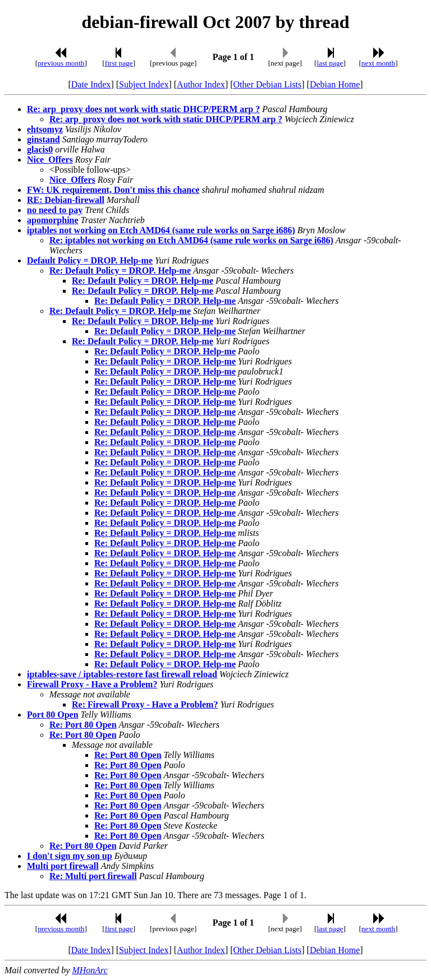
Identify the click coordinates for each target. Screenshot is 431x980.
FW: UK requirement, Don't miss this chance (113, 190)
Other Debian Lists (268, 84)
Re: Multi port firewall (93, 876)
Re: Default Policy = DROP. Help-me (120, 271)
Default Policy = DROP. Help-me (90, 260)
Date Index (91, 84)
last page (330, 63)
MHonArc (90, 970)
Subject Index (144, 84)
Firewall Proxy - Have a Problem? (92, 684)
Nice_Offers (50, 160)
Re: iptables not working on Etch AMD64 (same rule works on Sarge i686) (191, 240)
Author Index (201, 84)
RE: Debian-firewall (66, 200)
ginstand (43, 139)
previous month (61, 63)
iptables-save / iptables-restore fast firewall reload (122, 674)
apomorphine (53, 220)
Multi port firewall (63, 866)
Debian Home (335, 84)
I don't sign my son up (70, 856)
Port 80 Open (53, 715)
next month (378, 63)
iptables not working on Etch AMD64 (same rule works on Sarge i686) (161, 230)
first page (119, 63)
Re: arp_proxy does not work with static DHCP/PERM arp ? (143, 109)
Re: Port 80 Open (83, 725)
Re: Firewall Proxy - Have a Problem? (145, 704)
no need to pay (55, 210)
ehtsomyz (45, 129)
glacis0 (40, 149)
